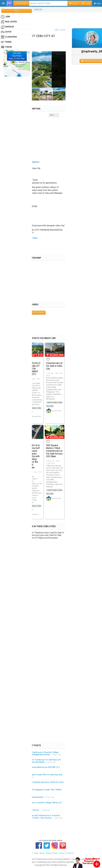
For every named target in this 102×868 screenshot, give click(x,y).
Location (74, 3)
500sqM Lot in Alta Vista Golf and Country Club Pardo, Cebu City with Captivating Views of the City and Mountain (32, 456)
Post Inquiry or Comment (34, 313)
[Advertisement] (51, 18)
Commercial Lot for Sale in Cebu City (54, 366)
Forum (6, 47)
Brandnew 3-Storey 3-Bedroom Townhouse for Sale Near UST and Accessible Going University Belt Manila (34, 761)
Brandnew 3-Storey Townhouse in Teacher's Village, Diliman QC (34, 803)
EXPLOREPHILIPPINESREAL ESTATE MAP (17, 56)
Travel (6, 42)
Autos (6, 32)
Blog (36, 853)
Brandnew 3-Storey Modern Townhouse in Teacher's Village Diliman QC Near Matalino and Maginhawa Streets (33, 754)
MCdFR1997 (57, 411)
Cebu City (38, 9)
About (42, 853)
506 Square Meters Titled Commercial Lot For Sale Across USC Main (54, 451)
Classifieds (9, 37)
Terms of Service (66, 853)
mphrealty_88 (36, 416)
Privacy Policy (52, 853)
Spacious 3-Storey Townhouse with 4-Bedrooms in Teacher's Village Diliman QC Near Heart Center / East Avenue (34, 817)
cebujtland (35, 514)
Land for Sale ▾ (21, 3)
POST (17, 11)
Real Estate (9, 22)
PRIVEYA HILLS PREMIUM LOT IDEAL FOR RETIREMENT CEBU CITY (33, 369)
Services (7, 27)
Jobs (5, 17)
